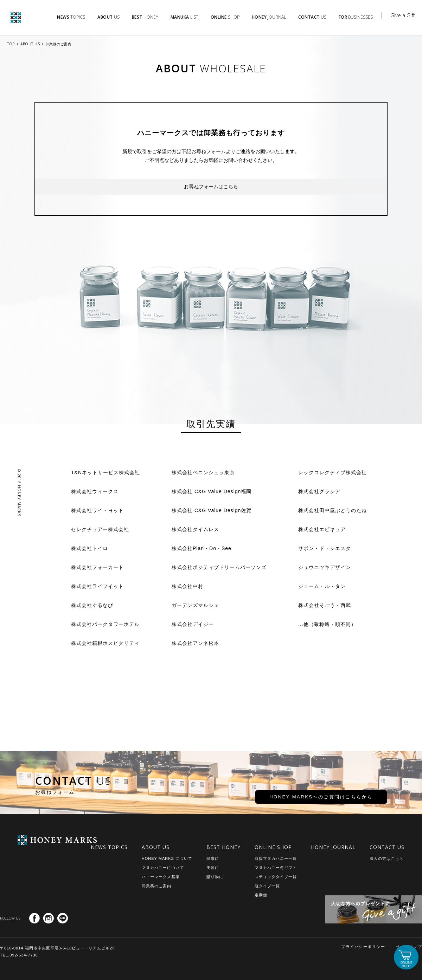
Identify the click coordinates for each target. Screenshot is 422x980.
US (108, 17)
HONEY (145, 17)
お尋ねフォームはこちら (211, 187)
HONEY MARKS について (167, 858)
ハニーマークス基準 (161, 877)
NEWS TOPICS (109, 847)
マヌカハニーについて (163, 868)
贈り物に (215, 877)
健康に (213, 858)
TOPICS (71, 17)
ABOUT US (30, 44)
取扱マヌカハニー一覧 (276, 858)
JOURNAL (269, 17)
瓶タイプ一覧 (267, 886)
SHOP (225, 17)
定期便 (261, 895)
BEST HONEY (223, 847)
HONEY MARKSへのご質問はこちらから (296, 800)
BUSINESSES (356, 17)
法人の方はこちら (386, 858)
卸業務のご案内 (59, 44)
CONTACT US (387, 847)
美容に (213, 868)
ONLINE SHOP (273, 847)
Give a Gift (403, 15)
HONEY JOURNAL (333, 847)
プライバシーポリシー (363, 947)
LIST (184, 17)
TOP (11, 44)
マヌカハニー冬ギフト (276, 868)
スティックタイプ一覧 (276, 877)
